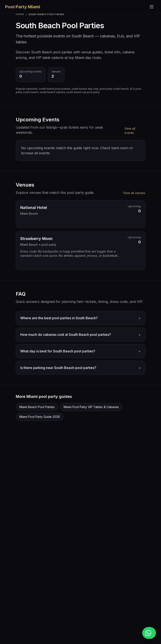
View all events (130, 131)
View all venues (134, 193)
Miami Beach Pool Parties (37, 407)
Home (20, 14)
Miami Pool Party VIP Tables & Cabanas (91, 407)
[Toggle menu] (152, 7)
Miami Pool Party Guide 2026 (40, 417)
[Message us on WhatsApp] (149, 633)
